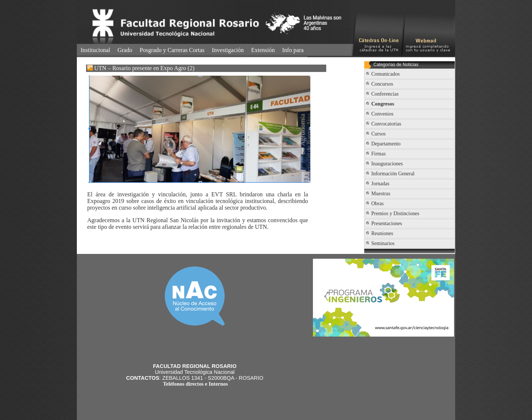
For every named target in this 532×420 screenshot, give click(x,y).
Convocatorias (386, 124)
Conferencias (385, 94)
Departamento (386, 144)
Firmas (378, 154)
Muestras (381, 194)
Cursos (378, 134)
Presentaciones (387, 223)
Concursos (382, 84)
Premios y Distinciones (395, 214)
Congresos (383, 104)
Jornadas (380, 184)
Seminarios (383, 243)
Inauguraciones (387, 164)
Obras (377, 204)
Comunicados (386, 74)
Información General (393, 174)
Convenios (382, 114)
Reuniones (382, 233)
